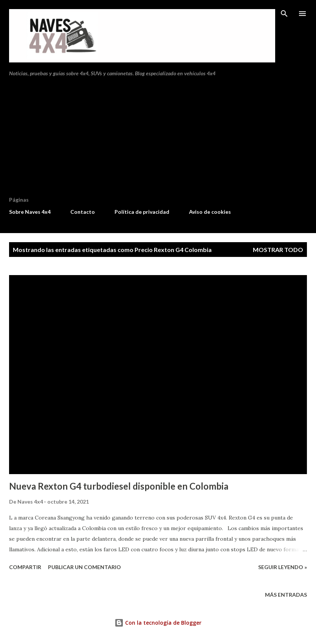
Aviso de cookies (210, 212)
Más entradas (286, 595)
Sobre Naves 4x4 (30, 212)
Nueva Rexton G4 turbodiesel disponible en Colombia (119, 486)
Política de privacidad (142, 212)
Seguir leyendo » (283, 567)
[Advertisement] (158, 140)
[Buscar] (284, 14)
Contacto (83, 212)
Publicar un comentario (84, 567)
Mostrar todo (278, 250)
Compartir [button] (25, 567)
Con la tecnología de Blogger (158, 623)
